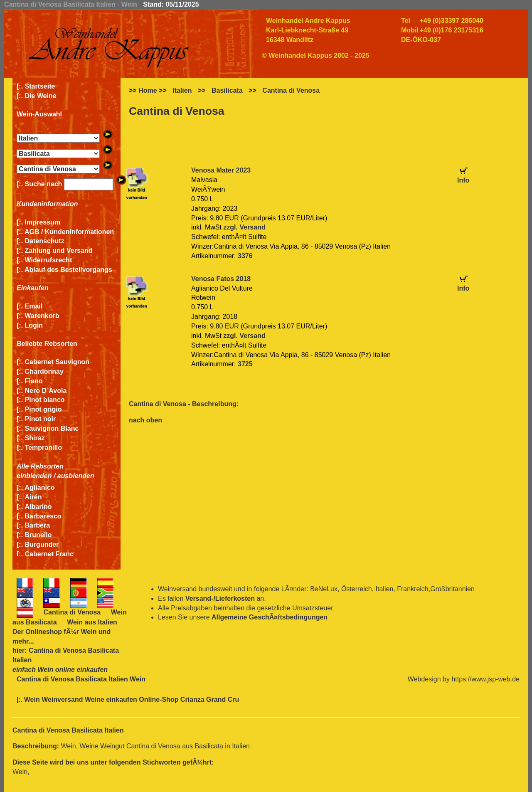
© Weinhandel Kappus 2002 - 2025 (316, 56)
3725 (245, 364)
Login (34, 325)
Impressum (43, 222)
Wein (89, 632)
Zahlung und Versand (59, 250)
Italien (182, 90)
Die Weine (41, 96)
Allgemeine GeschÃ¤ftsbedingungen (270, 617)
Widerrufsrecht (49, 260)
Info (463, 180)
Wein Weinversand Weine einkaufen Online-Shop (102, 699)
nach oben (145, 420)
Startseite (40, 86)
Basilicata (227, 90)
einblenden (34, 476)
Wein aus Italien (92, 622)
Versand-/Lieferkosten (220, 598)
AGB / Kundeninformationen (69, 232)
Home (148, 90)
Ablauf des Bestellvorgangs (68, 270)
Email (34, 306)
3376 (245, 256)
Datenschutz (45, 241)
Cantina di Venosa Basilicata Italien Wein (81, 679)
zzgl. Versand (244, 227)
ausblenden (76, 476)
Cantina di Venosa (291, 90)
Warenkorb (42, 316)
